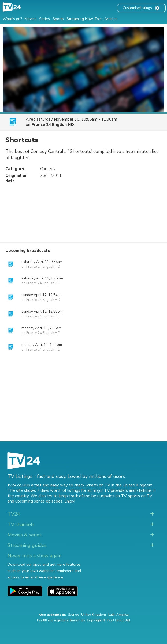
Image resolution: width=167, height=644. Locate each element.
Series (44, 19)
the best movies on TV (105, 496)
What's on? (12, 19)
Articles (111, 19)
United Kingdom (94, 615)
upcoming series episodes (39, 501)
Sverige (73, 615)
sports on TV (140, 496)
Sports (58, 19)
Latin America (118, 615)
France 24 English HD (53, 125)
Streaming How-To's (84, 19)
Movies (31, 19)
